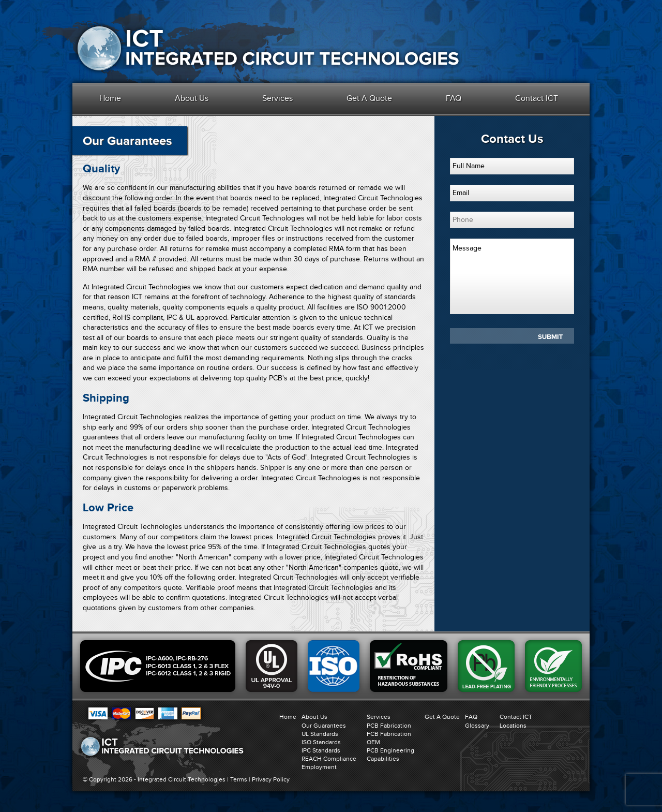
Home (110, 98)
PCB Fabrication (389, 726)
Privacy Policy (271, 779)
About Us (192, 98)
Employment (319, 767)
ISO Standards (321, 742)
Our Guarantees (324, 726)
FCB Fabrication (389, 734)
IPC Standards (321, 750)
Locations (513, 726)
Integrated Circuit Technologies (182, 779)
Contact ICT (537, 98)
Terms (239, 779)
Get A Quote (369, 98)
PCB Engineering (390, 750)
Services (277, 98)
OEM (373, 742)
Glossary (477, 726)
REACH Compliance (329, 759)
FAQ (454, 98)
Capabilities (383, 759)
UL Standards (320, 734)
